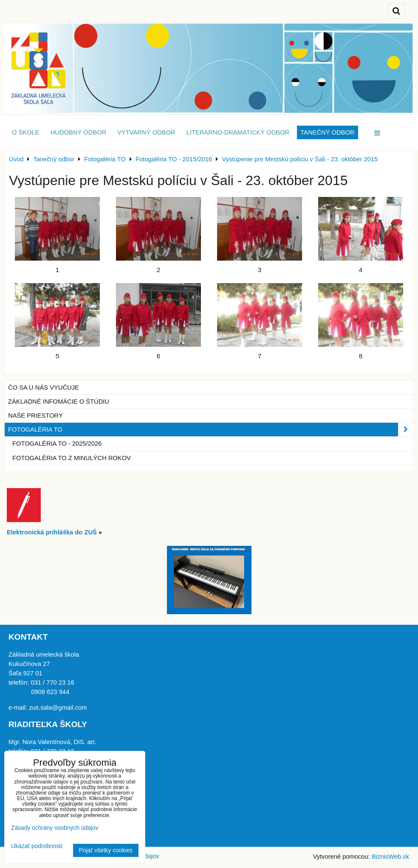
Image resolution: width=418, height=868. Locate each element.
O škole (26, 132)
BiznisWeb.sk (390, 857)
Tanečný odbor (327, 132)
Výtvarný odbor (146, 132)
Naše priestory (35, 416)
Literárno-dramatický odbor (238, 132)
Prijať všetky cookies (106, 850)
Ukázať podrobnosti (37, 846)
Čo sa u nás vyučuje (44, 388)
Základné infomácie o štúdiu (59, 402)
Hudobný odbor (79, 132)
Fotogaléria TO (211, 430)
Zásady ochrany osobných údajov (55, 828)
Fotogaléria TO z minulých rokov (72, 458)
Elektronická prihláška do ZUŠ (52, 532)
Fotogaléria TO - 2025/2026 (57, 444)
